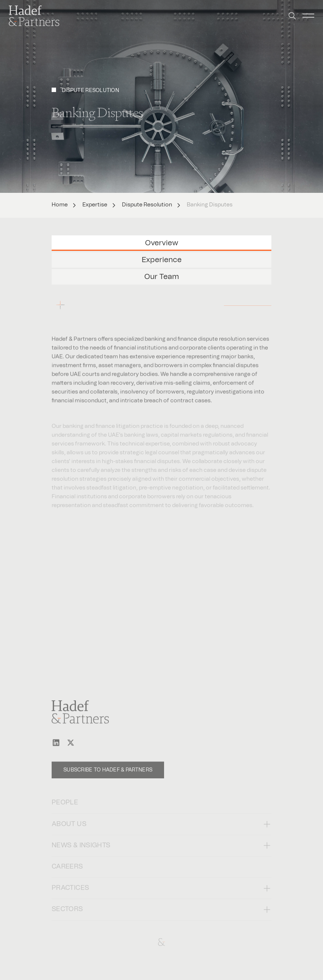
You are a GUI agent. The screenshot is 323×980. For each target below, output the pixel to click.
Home (60, 205)
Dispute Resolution (147, 205)
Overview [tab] (162, 243)
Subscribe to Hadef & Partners (108, 776)
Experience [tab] (162, 260)
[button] (292, 11)
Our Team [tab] (162, 277)
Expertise (95, 205)
